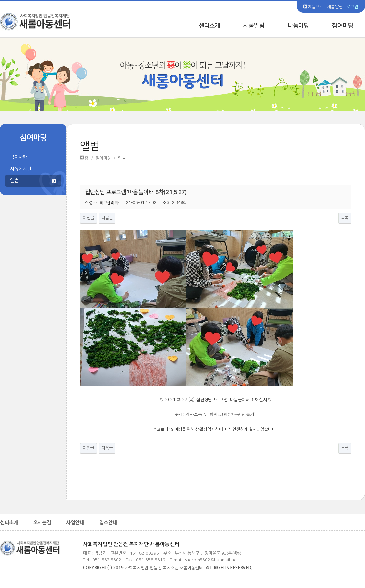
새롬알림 (335, 7)
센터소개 (209, 26)
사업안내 (75, 522)
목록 (345, 218)
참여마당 (343, 26)
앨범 (33, 181)
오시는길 (42, 522)
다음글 (107, 218)
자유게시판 (21, 169)
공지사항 (18, 157)
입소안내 (108, 522)
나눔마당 (298, 26)
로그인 (352, 7)
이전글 (88, 218)
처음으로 (314, 7)
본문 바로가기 (0, 0)
